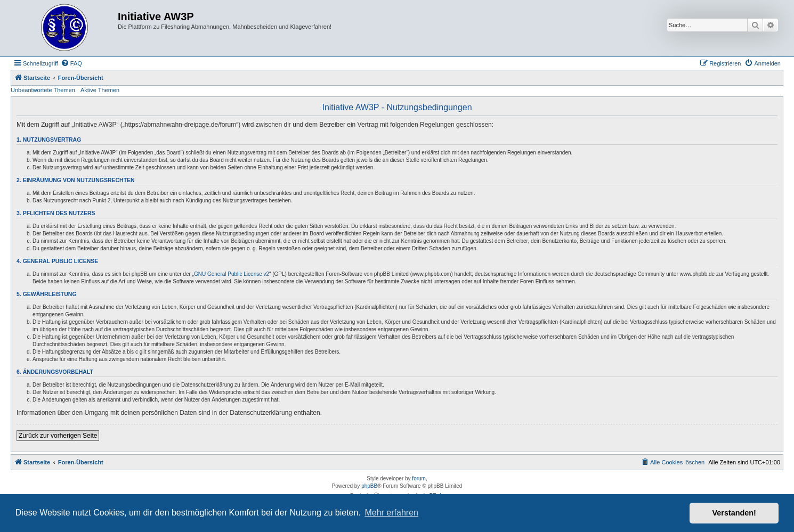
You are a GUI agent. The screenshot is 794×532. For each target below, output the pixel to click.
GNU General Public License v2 (232, 274)
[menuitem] (71, 63)
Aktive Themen (100, 90)
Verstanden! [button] (734, 513)
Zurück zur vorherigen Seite (58, 436)
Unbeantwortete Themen (43, 90)
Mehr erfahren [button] (391, 513)
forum (419, 478)
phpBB (369, 486)
